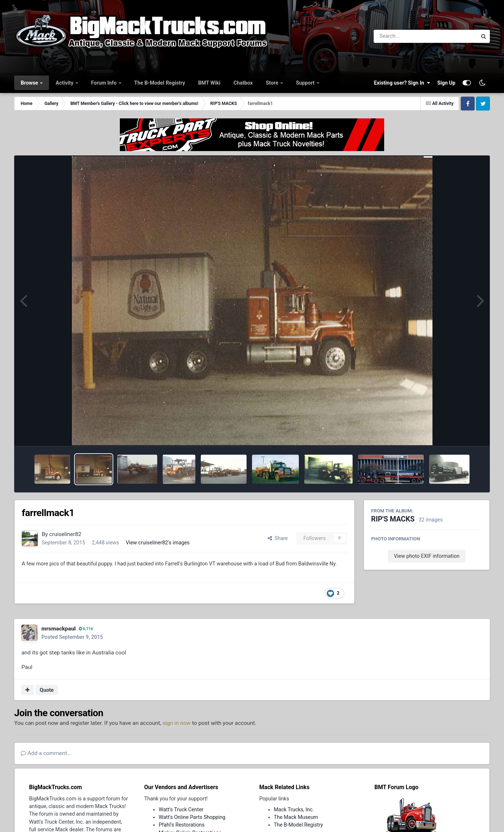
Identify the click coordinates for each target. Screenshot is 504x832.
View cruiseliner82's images (158, 543)
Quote (47, 690)
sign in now (177, 723)
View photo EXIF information (426, 556)
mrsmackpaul (59, 629)
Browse (30, 83)
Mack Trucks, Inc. (294, 809)
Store (273, 83)
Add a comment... (46, 753)
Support (306, 83)
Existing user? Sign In (402, 83)
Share (278, 538)
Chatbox (243, 83)
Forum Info (105, 83)
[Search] (405, 36)
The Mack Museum (296, 817)
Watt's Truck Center (181, 809)
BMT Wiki (209, 83)
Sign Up (446, 83)
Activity (65, 83)
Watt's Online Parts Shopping (192, 817)
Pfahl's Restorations (182, 825)
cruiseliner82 (65, 534)
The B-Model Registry (160, 83)
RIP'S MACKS (393, 519)
